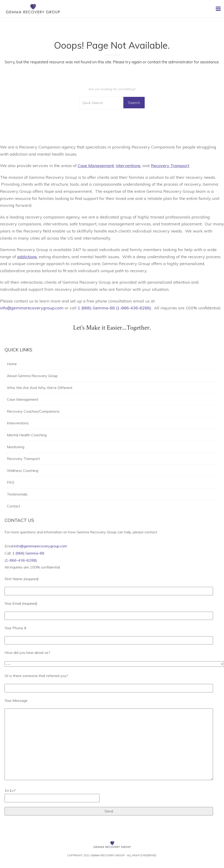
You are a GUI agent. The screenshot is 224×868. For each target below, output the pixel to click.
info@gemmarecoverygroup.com (32, 308)
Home (12, 364)
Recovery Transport (23, 459)
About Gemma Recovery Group (32, 376)
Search (134, 103)
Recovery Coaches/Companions (33, 411)
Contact (14, 506)
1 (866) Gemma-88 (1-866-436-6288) (114, 308)
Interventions (18, 423)
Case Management (23, 399)
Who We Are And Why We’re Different (40, 388)
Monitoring (16, 447)
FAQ (11, 482)
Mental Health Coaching (27, 435)
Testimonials (17, 494)
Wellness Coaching (23, 470)
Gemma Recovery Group (108, 855)
